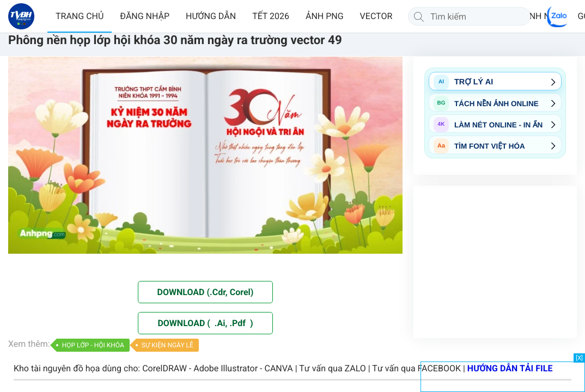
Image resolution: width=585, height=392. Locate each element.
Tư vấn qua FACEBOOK (416, 368)
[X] (579, 358)
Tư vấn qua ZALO (333, 368)
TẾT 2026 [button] (271, 16)
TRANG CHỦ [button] (80, 16)
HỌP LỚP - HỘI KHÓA (93, 345)
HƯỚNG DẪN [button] (211, 16)
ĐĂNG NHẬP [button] (145, 16)
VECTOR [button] (376, 16)
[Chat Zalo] (558, 16)
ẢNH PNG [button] (325, 16)
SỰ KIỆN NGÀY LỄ (167, 345)
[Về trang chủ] (21, 16)
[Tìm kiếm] (419, 16)
